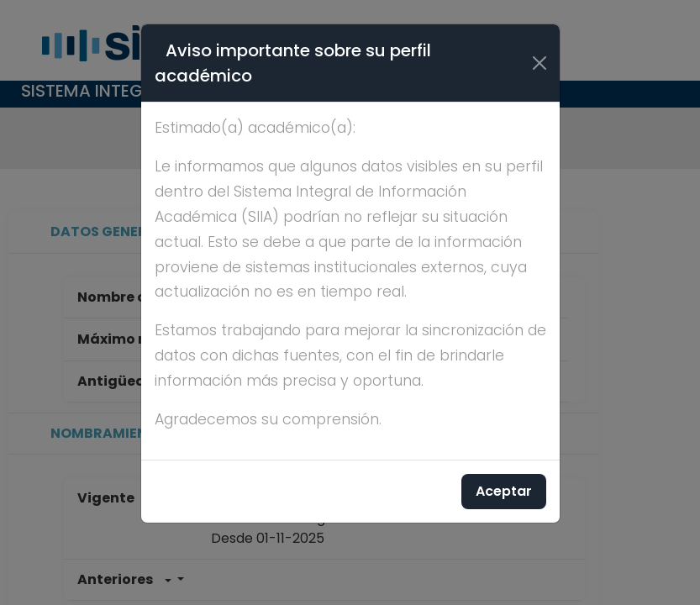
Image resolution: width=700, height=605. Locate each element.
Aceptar (504, 491)
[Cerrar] (539, 63)
